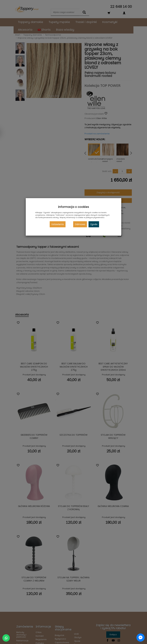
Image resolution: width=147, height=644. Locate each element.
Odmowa (80, 224)
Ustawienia (58, 224)
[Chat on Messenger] (141, 638)
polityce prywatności (95, 217)
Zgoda (94, 224)
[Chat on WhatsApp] (6, 638)
